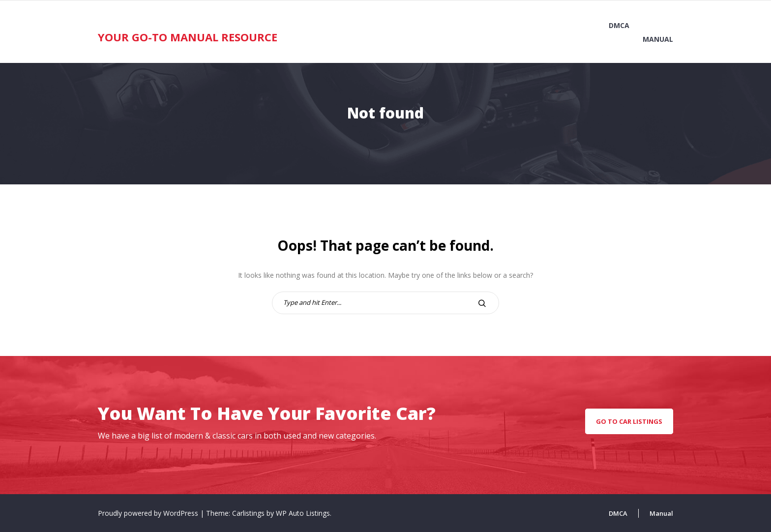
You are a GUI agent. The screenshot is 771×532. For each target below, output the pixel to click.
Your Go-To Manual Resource (188, 37)
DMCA (619, 25)
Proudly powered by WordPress (149, 513)
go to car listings (629, 421)
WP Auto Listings (303, 513)
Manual (658, 39)
